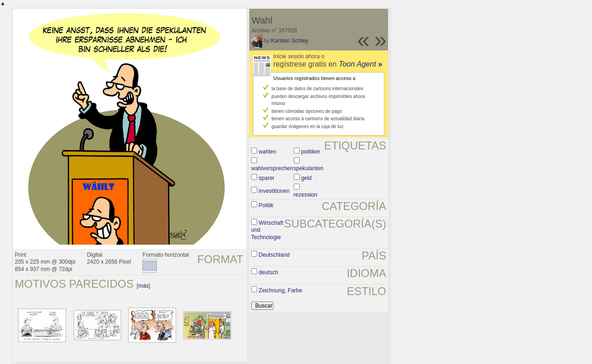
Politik (266, 205)
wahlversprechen (272, 168)
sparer (266, 178)
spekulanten (309, 168)
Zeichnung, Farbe (280, 290)
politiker (311, 152)
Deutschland (274, 255)
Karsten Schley (290, 41)
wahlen (267, 152)
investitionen (274, 191)
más (144, 286)
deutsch (268, 272)
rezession (305, 195)
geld (306, 178)
